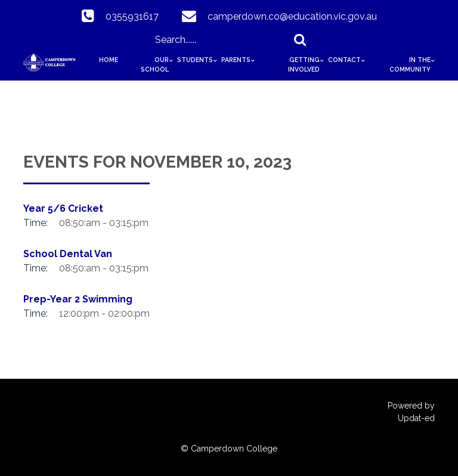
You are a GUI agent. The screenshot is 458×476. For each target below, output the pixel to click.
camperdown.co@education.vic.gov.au (292, 16)
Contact (344, 60)
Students (195, 60)
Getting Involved (304, 64)
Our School (155, 64)
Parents (236, 60)
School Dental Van (68, 254)
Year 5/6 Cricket (63, 208)
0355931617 (132, 16)
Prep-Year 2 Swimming (78, 299)
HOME (109, 60)
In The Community (410, 64)
